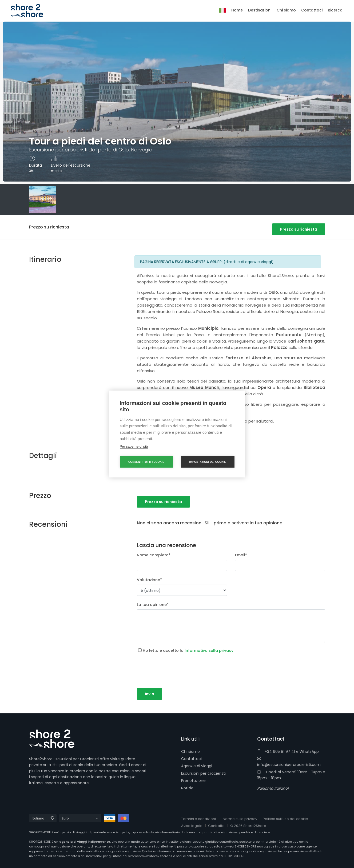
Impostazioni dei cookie (208, 462)
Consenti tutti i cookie (146, 462)
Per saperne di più (134, 446)
